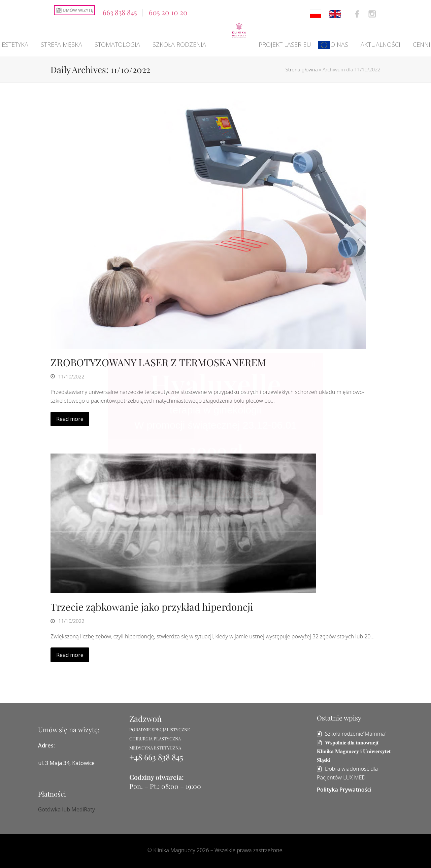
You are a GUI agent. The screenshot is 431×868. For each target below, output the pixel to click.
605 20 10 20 (168, 12)
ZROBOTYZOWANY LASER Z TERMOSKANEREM (158, 362)
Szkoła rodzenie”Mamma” (356, 734)
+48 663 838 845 (156, 757)
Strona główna (302, 69)
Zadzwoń (145, 719)
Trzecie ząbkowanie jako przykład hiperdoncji (152, 607)
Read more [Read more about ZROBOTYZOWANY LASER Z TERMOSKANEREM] (70, 419)
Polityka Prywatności (344, 790)
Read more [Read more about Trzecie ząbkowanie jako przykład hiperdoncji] (70, 655)
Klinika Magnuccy (174, 850)
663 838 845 (120, 12)
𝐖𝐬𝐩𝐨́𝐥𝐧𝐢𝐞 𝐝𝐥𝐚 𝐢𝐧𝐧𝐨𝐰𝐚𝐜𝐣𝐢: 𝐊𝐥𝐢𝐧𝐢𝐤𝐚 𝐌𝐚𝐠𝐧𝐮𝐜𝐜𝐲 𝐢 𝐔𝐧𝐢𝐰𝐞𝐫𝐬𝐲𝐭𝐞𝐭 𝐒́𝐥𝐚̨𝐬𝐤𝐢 (354, 751)
